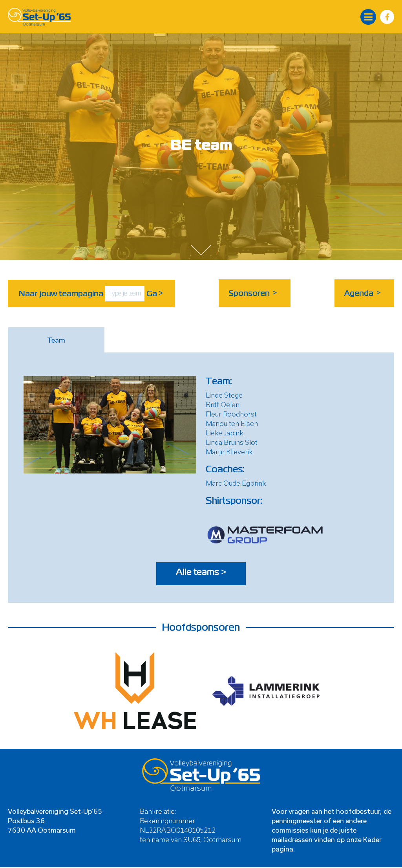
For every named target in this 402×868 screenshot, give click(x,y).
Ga (155, 293)
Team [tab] (56, 339)
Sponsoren (253, 293)
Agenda (363, 293)
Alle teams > (201, 573)
